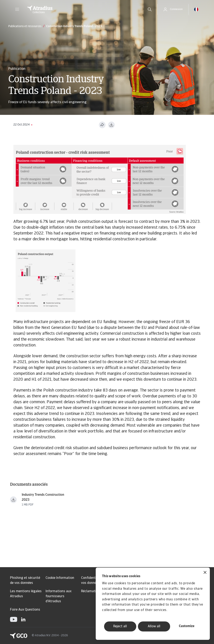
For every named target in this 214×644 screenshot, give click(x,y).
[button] (17, 9)
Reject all (120, 626)
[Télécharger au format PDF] (111, 125)
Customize (187, 626)
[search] (150, 9)
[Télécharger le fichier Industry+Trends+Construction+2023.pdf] (13, 500)
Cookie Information (60, 578)
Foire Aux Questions (25, 610)
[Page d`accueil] (81, 9)
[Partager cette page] (102, 125)
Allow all (154, 626)
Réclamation (90, 591)
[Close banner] (205, 573)
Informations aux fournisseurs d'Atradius (59, 596)
